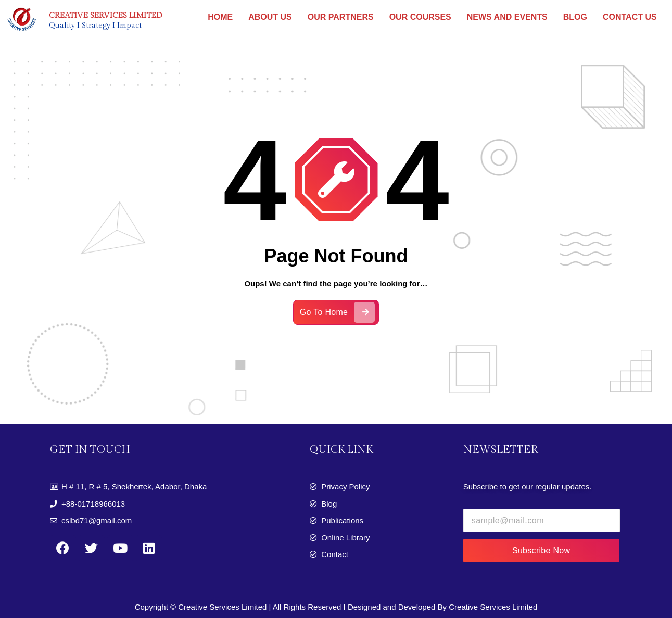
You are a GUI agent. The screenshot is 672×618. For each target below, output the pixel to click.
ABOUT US (270, 17)
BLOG (575, 17)
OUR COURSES (420, 17)
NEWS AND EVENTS (507, 17)
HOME (220, 17)
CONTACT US (630, 17)
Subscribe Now (541, 551)
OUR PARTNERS (341, 17)
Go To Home (338, 317)
